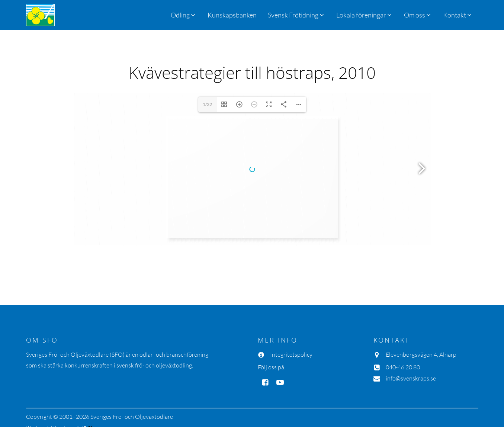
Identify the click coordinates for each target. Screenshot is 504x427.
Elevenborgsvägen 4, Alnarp (421, 321)
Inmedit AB (75, 394)
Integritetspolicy (291, 321)
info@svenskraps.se (411, 345)
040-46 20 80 (403, 334)
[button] (296, 15)
